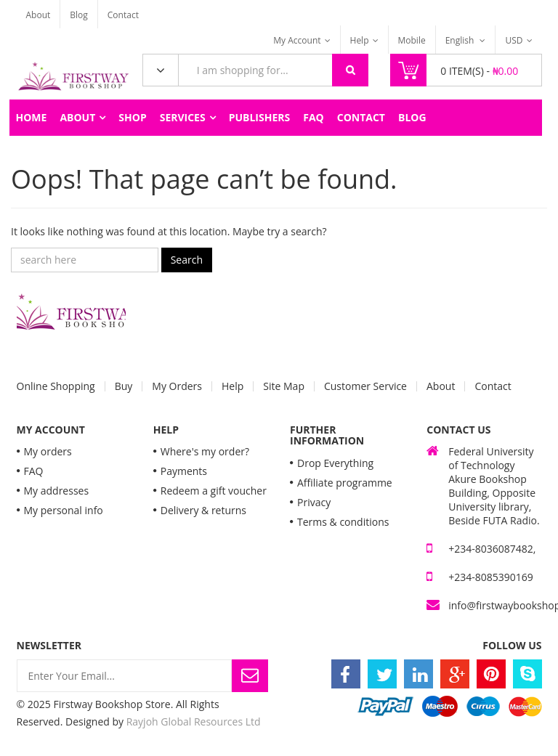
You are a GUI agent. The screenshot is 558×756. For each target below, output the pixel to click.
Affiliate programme (345, 483)
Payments (184, 471)
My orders (48, 451)
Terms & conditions (343, 522)
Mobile (412, 40)
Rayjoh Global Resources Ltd (194, 722)
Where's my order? (205, 451)
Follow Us (512, 645)
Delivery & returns (203, 510)
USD (514, 40)
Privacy (314, 502)
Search (187, 260)
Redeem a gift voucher (214, 491)
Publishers (260, 117)
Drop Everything (335, 463)
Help (360, 40)
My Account (297, 40)
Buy (124, 386)
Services (183, 117)
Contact (123, 15)
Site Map (284, 386)
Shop (132, 117)
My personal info (64, 510)
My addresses (57, 491)
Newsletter (49, 645)
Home (32, 117)
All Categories (161, 71)
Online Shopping (56, 386)
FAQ (314, 117)
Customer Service (365, 386)
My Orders (177, 386)
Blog (79, 15)
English (461, 40)
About (39, 15)
